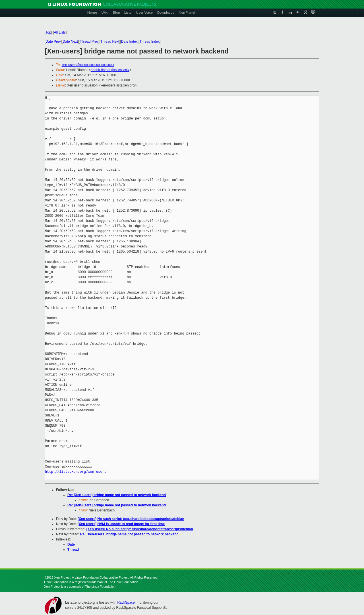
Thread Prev (89, 42)
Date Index (129, 42)
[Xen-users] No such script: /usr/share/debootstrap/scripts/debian (131, 519)
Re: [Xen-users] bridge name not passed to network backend (117, 495)
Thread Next (110, 42)
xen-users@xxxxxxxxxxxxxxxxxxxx (88, 65)
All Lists (60, 32)
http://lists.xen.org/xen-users (76, 472)
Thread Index (150, 42)
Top (48, 32)
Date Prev (53, 42)
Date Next (70, 42)
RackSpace (126, 602)
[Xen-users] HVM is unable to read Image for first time (121, 524)
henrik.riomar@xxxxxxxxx (110, 70)
